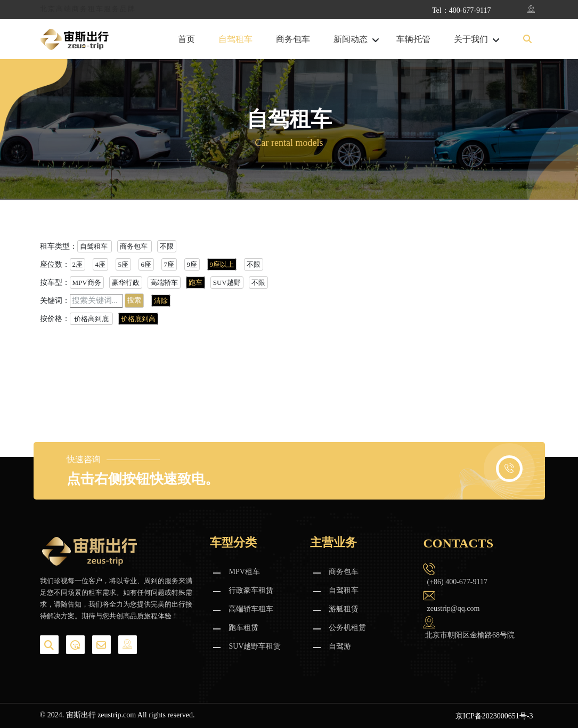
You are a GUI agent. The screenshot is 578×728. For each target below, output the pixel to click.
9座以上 (222, 264)
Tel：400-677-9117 (461, 10)
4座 (101, 264)
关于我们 (471, 39)
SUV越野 (227, 283)
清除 (161, 301)
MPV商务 (87, 283)
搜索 (134, 300)
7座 (169, 264)
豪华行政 (126, 283)
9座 (192, 264)
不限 (167, 246)
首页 (186, 39)
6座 (146, 264)
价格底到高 (138, 319)
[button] (527, 39)
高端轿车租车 (251, 609)
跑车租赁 (243, 628)
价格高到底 (92, 319)
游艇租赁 (344, 609)
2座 (78, 264)
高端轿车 (164, 283)
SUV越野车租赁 (255, 646)
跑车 (196, 283)
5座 (124, 264)
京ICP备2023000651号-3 (494, 716)
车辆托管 (413, 39)
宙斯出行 (81, 715)
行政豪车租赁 (251, 590)
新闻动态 (351, 39)
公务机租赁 (347, 628)
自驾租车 (235, 39)
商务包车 (293, 39)
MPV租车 (244, 572)
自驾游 (340, 646)
